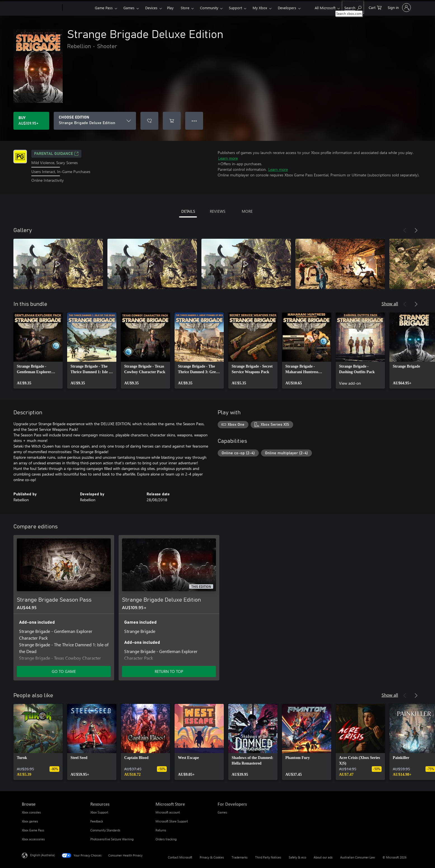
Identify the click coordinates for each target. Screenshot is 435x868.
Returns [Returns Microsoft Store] (161, 830)
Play (170, 8)
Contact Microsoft (180, 857)
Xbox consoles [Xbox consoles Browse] (31, 812)
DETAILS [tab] (188, 211)
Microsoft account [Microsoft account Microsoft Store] (168, 812)
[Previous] (405, 230)
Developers (287, 8)
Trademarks (240, 857)
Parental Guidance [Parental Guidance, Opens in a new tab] (56, 154)
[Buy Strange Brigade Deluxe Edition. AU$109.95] (31, 121)
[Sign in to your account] (399, 8)
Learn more (228, 158)
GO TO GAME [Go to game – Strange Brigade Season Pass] (64, 671)
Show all (390, 303)
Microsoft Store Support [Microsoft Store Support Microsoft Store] (172, 821)
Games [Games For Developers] (222, 812)
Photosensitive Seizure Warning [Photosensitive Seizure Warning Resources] (112, 839)
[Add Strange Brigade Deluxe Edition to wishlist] (149, 121)
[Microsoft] (41, 8)
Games (129, 8)
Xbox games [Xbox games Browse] (30, 821)
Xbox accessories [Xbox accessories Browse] (33, 839)
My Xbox (260, 8)
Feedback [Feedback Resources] (97, 821)
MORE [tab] (247, 211)
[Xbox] (78, 8)
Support (235, 8)
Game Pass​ (104, 8)
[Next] (416, 230)
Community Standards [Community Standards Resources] (105, 830)
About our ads (323, 857)
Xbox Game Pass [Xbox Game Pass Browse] (33, 830)
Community (209, 8)
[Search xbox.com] (353, 7)
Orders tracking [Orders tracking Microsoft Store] (166, 839)
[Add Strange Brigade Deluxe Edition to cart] (172, 121)
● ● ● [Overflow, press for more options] (194, 121)
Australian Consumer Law (358, 857)
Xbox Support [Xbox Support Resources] (99, 812)
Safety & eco (297, 857)
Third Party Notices (268, 857)
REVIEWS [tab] (217, 211)
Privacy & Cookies (212, 857)
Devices (151, 8)
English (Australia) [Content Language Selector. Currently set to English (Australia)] (43, 855)
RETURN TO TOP (169, 671)
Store (185, 8)
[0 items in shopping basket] (375, 7)
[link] (38, 351)
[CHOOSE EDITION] (95, 121)
